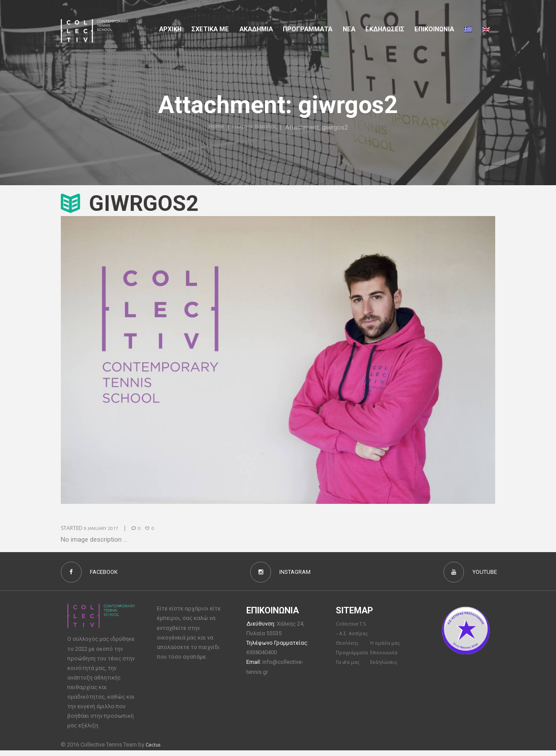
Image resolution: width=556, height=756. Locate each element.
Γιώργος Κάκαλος (256, 127)
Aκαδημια (256, 29)
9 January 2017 (104, 528)
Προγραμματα (308, 29)
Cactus (154, 750)
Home (212, 127)
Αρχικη (170, 29)
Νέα (349, 29)
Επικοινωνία (387, 679)
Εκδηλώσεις (385, 29)
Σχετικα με (210, 29)
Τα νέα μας (350, 689)
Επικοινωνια (434, 29)
